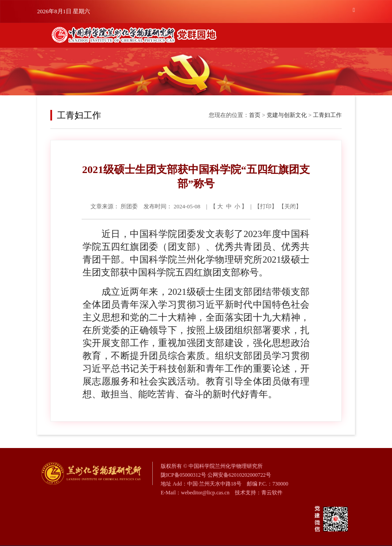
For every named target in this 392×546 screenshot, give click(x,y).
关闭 (290, 206)
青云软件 (272, 493)
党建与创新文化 (287, 115)
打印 (266, 206)
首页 (255, 115)
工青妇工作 (327, 115)
